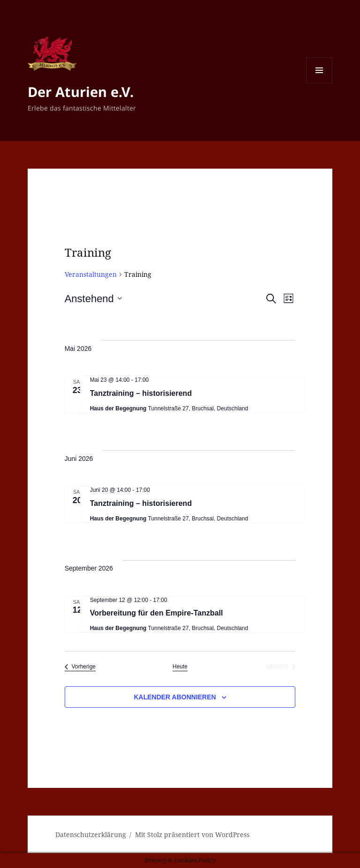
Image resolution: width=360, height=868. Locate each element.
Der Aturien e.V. (81, 92)
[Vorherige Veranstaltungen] (80, 667)
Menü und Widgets (319, 83)
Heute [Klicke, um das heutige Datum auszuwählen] (180, 667)
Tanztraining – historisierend (141, 393)
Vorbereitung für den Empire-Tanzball (157, 613)
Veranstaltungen (91, 274)
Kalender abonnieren (175, 697)
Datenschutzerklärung (91, 835)
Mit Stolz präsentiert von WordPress (192, 835)
